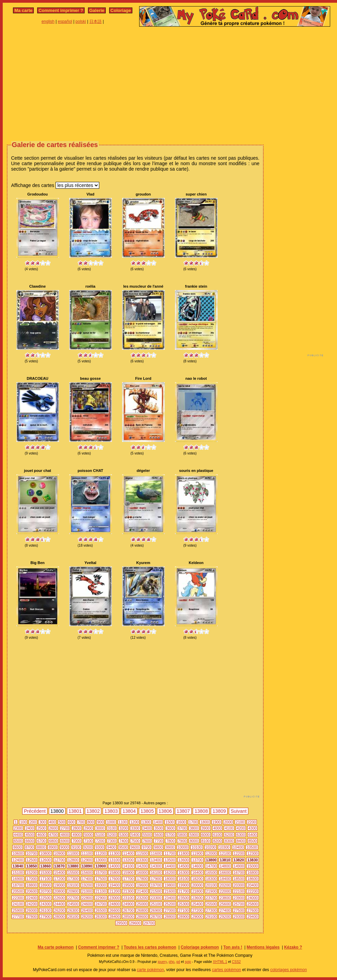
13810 (225, 860)
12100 (225, 853)
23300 (156, 898)
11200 (101, 853)
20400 (253, 885)
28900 (184, 917)
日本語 (96, 21)
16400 (197, 873)
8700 (29, 847)
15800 (114, 873)
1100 (123, 822)
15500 (73, 873)
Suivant (239, 811)
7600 (147, 841)
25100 (156, 904)
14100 (128, 866)
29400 (253, 917)
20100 (211, 885)
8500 (252, 841)
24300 (46, 904)
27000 (170, 910)
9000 (64, 847)
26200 (60, 910)
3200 (123, 828)
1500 (170, 822)
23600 (197, 898)
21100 (101, 891)
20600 (32, 891)
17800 (142, 879)
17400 (87, 879)
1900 (217, 822)
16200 (170, 873)
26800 (142, 910)
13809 (219, 811)
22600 (60, 898)
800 (91, 822)
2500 (41, 828)
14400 (170, 866)
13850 (32, 866)
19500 (128, 885)
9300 (100, 847)
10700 (32, 853)
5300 (123, 835)
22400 (32, 898)
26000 (32, 910)
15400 (60, 873)
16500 (211, 873)
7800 (170, 841)
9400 (111, 847)
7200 (100, 841)
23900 (239, 898)
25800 (253, 904)
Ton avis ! (233, 947)
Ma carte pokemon (55, 947)
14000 (114, 866)
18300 (211, 879)
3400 (147, 828)
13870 (60, 866)
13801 (75, 811)
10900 (60, 853)
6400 (252, 835)
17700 (128, 879)
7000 (76, 841)
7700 (159, 841)
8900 (53, 847)
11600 (156, 853)
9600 (135, 847)
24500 (73, 904)
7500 (135, 841)
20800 (60, 891)
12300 (253, 853)
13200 (128, 860)
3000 (100, 828)
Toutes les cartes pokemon (150, 947)
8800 (41, 847)
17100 (46, 879)
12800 (73, 860)
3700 (182, 828)
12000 (211, 853)
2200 (252, 822)
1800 (205, 822)
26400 (87, 910)
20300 (239, 885)
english (48, 21)
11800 (184, 853)
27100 (184, 910)
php (171, 962)
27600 (253, 910)
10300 (224, 847)
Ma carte (23, 10)
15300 (46, 873)
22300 (18, 898)
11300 (114, 853)
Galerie (97, 10)
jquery (162, 962)
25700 (239, 904)
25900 (18, 910)
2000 (228, 822)
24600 (87, 904)
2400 (30, 828)
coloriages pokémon (288, 970)
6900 (65, 841)
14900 (239, 866)
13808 (201, 811)
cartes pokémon (226, 970)
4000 (217, 828)
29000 (197, 917)
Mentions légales (263, 947)
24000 (253, 898)
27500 (239, 910)
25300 (184, 904)
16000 (142, 873)
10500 (252, 847)
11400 (128, 853)
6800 (53, 841)
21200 (114, 891)
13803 (111, 811)
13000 (101, 860)
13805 (147, 811)
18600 (253, 879)
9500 (123, 847)
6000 (206, 835)
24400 (60, 904)
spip (188, 962)
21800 (197, 891)
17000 (32, 879)
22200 (253, 891)
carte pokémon (150, 970)
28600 (142, 917)
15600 (87, 873)
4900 (76, 835)
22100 (239, 891)
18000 (170, 879)
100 (23, 822)
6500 (18, 841)
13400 (156, 860)
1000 (111, 822)
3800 (194, 828)
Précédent (35, 811)
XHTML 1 (220, 962)
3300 (135, 828)
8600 (17, 847)
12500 (32, 860)
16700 (239, 873)
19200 (87, 885)
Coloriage (121, 10)
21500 (156, 891)
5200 (112, 835)
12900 (87, 860)
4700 (53, 835)
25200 (170, 904)
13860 (46, 866)
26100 (46, 910)
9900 (170, 847)
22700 (73, 898)
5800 (182, 835)
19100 (73, 885)
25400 (197, 904)
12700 (60, 860)
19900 (184, 885)
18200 (197, 879)
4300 (252, 828)
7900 (182, 841)
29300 (239, 917)
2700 (65, 828)
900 (100, 822)
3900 (206, 828)
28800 (170, 917)
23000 (114, 898)
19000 (60, 885)
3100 (112, 828)
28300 (101, 917)
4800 (65, 835)
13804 (129, 811)
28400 (114, 917)
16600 (225, 873)
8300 (229, 841)
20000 (197, 885)
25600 (225, 904)
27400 (225, 910)
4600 (41, 835)
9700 (146, 847)
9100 (76, 847)
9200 (88, 847)
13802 (93, 811)
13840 (18, 866)
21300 (128, 891)
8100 (206, 841)
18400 (225, 879)
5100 (100, 835)
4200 (241, 828)
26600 (114, 910)
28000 (60, 917)
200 (33, 822)
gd (178, 962)
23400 (170, 898)
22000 (225, 891)
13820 (239, 860)
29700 (149, 923)
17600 (114, 879)
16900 (18, 879)
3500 (159, 828)
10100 (197, 847)
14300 (156, 866)
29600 (135, 923)
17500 (101, 879)
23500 (184, 898)
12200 (239, 853)
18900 (46, 885)
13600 (184, 860)
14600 (197, 866)
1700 (193, 822)
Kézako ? (293, 947)
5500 (147, 835)
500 (62, 822)
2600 (53, 828)
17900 (156, 879)
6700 (41, 841)
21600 (170, 891)
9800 (158, 847)
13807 (183, 811)
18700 (18, 885)
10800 (46, 853)
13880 (73, 866)
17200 (60, 879)
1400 (158, 822)
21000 (87, 891)
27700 (18, 917)
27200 (197, 910)
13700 (197, 860)
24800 (114, 904)
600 (71, 822)
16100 (156, 873)
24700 (101, 904)
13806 (165, 811)
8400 (241, 841)
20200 (225, 885)
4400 (18, 835)
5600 (159, 835)
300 (42, 822)
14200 (142, 866)
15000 (253, 866)
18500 (239, 879)
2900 (88, 828)
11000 (73, 853)
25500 (211, 904)
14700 (211, 866)
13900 (101, 866)
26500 (101, 910)
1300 (146, 822)
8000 (194, 841)
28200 (87, 917)
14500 (184, 866)
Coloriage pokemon (200, 947)
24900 (128, 904)
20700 (46, 891)
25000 (142, 904)
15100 (18, 873)
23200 (142, 898)
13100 (114, 860)
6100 (217, 835)
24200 (32, 904)
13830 (253, 860)
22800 (87, 898)
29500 (122, 923)
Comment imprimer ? (61, 10)
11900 (197, 853)
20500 (18, 891)
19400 (114, 885)
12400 (18, 860)
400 (52, 822)
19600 (142, 885)
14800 (225, 866)
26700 (128, 910)
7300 (112, 841)
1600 (181, 822)
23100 (128, 898)
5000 (88, 835)
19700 (156, 885)
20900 (73, 891)
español (65, 21)
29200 (225, 917)
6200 (229, 835)
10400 (238, 847)
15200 (32, 873)
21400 (142, 891)
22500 (46, 898)
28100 (73, 917)
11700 (170, 853)
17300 (73, 879)
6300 (241, 835)
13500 (170, 860)
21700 (184, 891)
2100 (240, 822)
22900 (101, 898)
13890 (87, 866)
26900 (156, 910)
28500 (128, 917)
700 (81, 822)
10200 (211, 847)
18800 (32, 885)
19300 (101, 885)
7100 (88, 841)
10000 (183, 847)
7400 (123, 841)
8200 (217, 841)
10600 (18, 853)
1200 (134, 822)
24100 (18, 904)
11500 (142, 853)
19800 (170, 885)
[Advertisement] (170, 83)
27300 (211, 910)
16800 (253, 873)
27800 (32, 917)
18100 (184, 879)
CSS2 (236, 962)
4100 (229, 828)
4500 (30, 835)
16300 (184, 873)
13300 (142, 860)
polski (81, 21)
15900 (128, 873)
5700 (170, 835)
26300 (73, 910)
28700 (156, 917)
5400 (135, 835)
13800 (211, 860)
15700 (101, 873)
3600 (170, 828)
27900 (46, 917)
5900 (194, 835)
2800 (76, 828)
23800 (225, 898)
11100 (87, 853)
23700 (211, 898)
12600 (46, 860)
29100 (211, 917)
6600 (30, 841)
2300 (18, 828)
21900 (211, 891)
